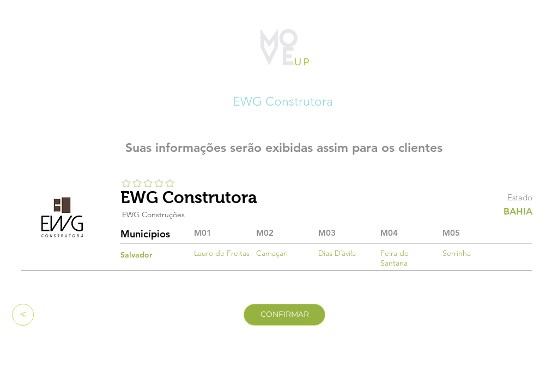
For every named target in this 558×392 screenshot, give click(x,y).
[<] (23, 315)
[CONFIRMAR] (284, 315)
